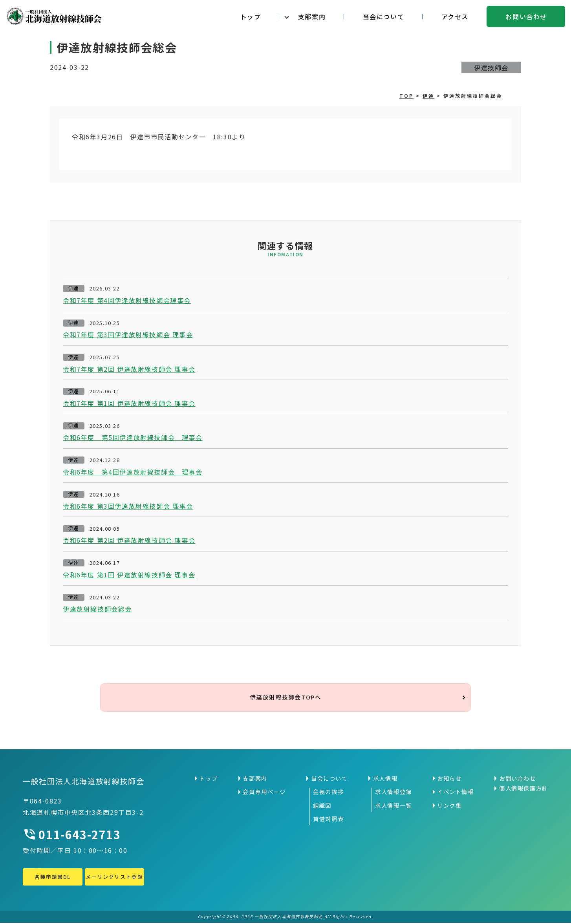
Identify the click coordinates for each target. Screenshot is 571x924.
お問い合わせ (526, 16)
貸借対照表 (328, 820)
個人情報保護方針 (524, 790)
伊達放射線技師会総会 (97, 609)
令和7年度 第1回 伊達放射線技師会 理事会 (129, 403)
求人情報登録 (393, 793)
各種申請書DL (53, 878)
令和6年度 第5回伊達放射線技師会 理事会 (133, 437)
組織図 (322, 807)
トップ (251, 16)
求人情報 (385, 780)
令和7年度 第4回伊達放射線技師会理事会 (127, 300)
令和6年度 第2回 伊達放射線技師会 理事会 (129, 540)
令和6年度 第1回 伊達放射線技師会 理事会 (129, 575)
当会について (384, 16)
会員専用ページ (264, 793)
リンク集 (449, 807)
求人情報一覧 (393, 807)
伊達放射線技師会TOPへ (285, 698)
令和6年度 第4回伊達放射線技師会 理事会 (133, 472)
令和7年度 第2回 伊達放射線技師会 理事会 (129, 369)
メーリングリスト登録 (114, 878)
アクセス (455, 16)
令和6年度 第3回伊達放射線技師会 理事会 (128, 506)
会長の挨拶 (328, 793)
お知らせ (449, 780)
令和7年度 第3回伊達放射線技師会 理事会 (128, 334)
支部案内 (312, 16)
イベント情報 (456, 793)
